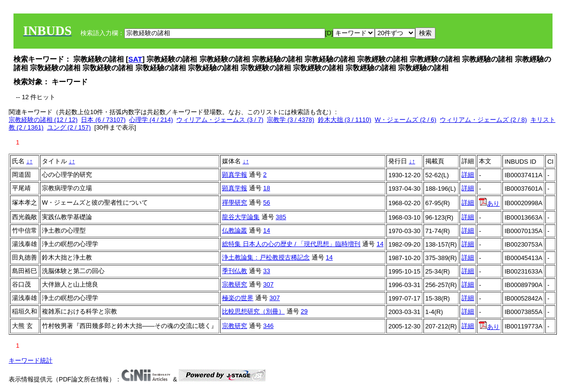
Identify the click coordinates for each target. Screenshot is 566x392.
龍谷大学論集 (241, 217)
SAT (135, 59)
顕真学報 (235, 175)
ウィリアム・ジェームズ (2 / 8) (483, 120)
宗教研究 (235, 284)
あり (489, 203)
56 (266, 203)
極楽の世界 (238, 298)
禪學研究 (235, 203)
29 (304, 311)
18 (266, 188)
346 (268, 326)
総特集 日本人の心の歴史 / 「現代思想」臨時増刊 (291, 244)
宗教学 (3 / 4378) (290, 120)
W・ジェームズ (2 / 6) (406, 120)
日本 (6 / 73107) (103, 120)
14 (266, 230)
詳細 (468, 175)
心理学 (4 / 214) (151, 120)
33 (266, 271)
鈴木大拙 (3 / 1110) (345, 120)
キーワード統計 (31, 360)
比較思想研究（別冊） (253, 311)
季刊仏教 (235, 271)
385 (281, 217)
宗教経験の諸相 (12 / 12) (43, 120)
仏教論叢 (235, 230)
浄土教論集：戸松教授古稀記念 (266, 257)
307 (268, 284)
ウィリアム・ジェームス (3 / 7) (220, 120)
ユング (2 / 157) (69, 127)
